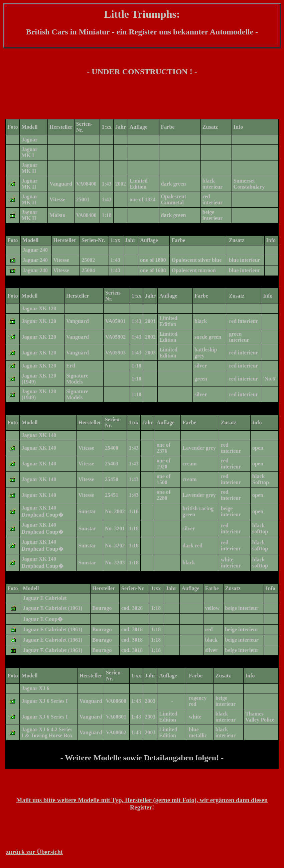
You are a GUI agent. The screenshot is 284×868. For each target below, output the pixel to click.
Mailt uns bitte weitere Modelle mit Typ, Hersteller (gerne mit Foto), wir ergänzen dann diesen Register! (142, 804)
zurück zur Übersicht (34, 852)
